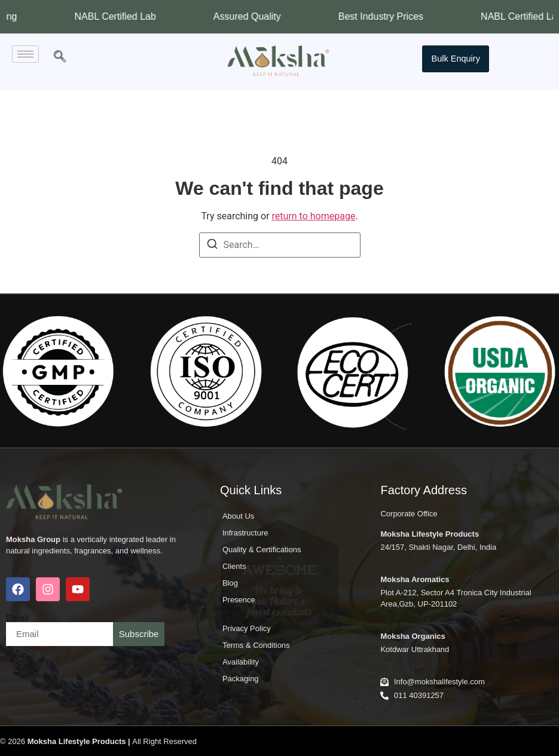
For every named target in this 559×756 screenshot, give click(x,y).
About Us (238, 516)
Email (17, 618)
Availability (241, 662)
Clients (234, 566)
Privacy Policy (247, 628)
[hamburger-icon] (25, 54)
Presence (239, 600)
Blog (230, 583)
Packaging (241, 679)
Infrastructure (245, 533)
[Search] (212, 246)
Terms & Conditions (256, 645)
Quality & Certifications (262, 550)
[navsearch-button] (60, 57)
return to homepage (314, 216)
